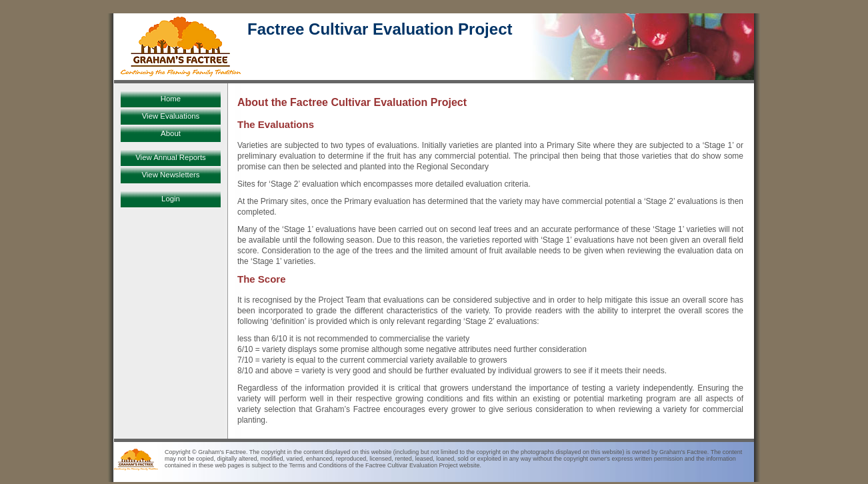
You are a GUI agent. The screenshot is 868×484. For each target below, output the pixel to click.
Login (171, 199)
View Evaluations (171, 116)
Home (171, 99)
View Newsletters (170, 175)
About (171, 133)
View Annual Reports (171, 157)
